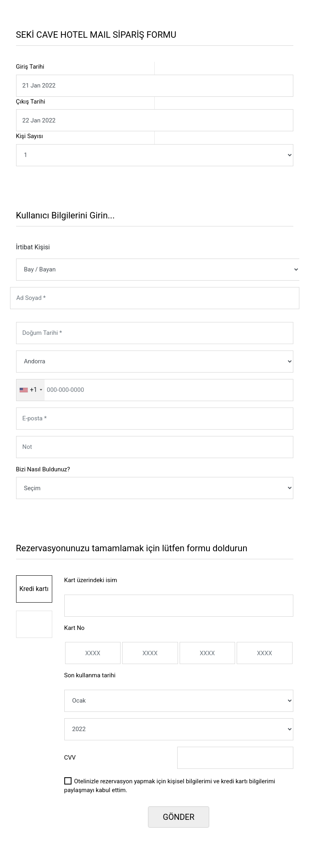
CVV (70, 758)
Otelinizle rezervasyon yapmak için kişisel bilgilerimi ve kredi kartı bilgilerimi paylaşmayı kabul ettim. (170, 786)
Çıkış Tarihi (31, 102)
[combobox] (31, 390)
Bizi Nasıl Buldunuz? (43, 469)
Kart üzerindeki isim (91, 580)
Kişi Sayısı (30, 136)
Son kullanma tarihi (90, 675)
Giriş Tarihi (30, 67)
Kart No (75, 628)
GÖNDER (178, 817)
